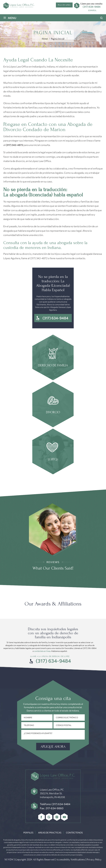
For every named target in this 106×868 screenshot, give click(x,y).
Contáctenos (74, 833)
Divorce (53, 405)
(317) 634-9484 (92, 7)
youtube (64, 817)
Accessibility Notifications (71, 860)
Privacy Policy (94, 860)
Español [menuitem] (92, 10)
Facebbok (42, 817)
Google (49, 817)
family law (53, 358)
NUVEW (9, 860)
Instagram (57, 817)
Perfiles (28, 833)
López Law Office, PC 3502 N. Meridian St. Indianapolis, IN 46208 (52, 793)
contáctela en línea (42, 651)
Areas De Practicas (50, 833)
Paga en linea (64, 5)
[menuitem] (92, 10)
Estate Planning (53, 452)
